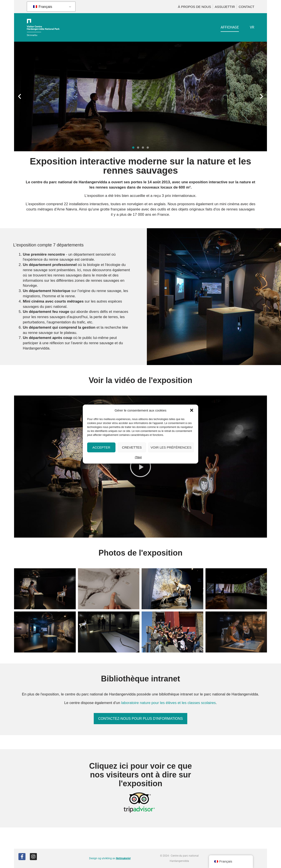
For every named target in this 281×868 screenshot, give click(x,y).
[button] (192, 410)
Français (43, 7)
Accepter (101, 447)
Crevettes (132, 447)
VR (252, 27)
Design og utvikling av (110, 858)
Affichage (230, 27)
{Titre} (138, 458)
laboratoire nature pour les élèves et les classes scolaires (168, 703)
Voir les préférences (171, 447)
